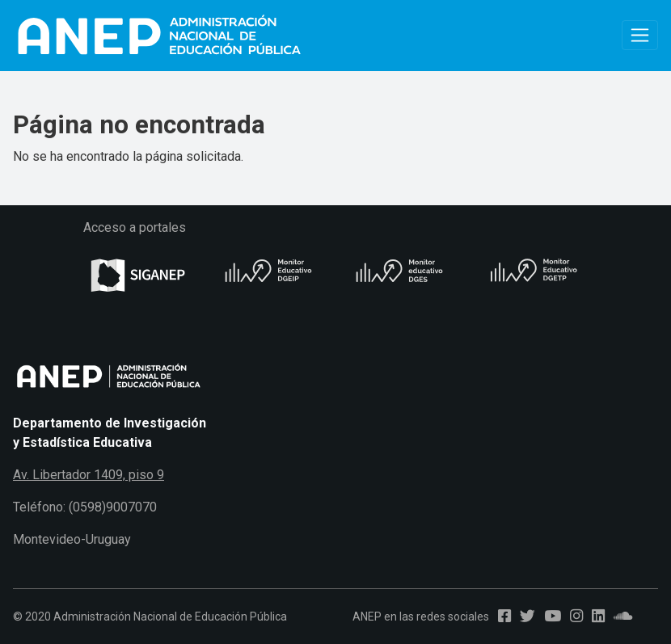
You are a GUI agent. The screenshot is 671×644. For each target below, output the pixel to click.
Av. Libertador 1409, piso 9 (89, 475)
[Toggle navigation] (640, 35)
